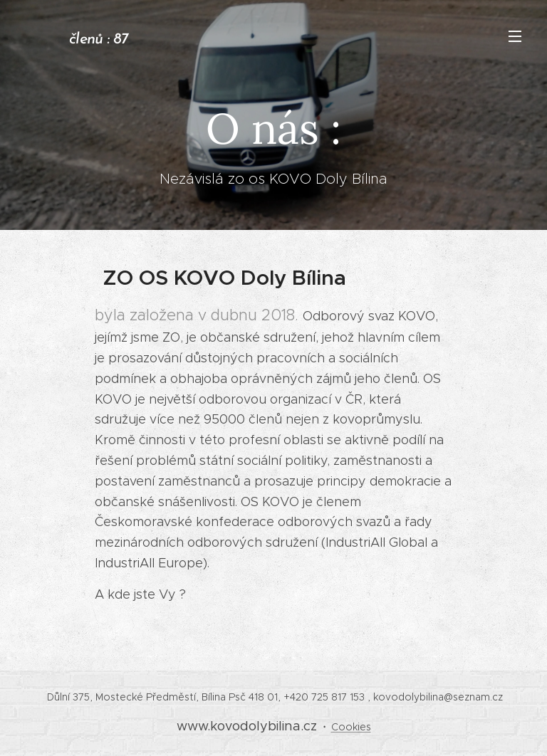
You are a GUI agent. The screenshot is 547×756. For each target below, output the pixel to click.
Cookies (351, 727)
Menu (515, 36)
